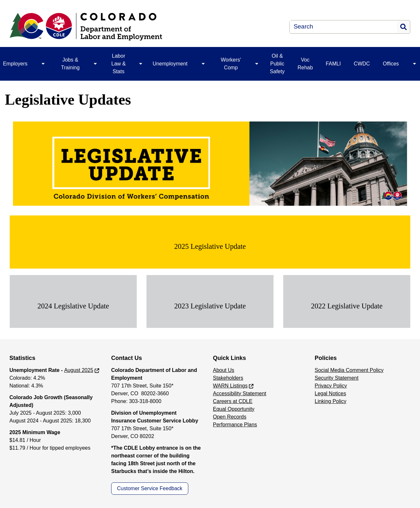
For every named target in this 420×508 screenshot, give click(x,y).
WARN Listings (230, 386)
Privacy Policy (331, 386)
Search (403, 27)
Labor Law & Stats (119, 64)
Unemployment (170, 64)
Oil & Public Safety (277, 64)
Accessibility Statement (240, 393)
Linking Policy (331, 401)
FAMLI (333, 64)
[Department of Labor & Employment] (125, 27)
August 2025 (79, 370)
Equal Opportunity (234, 409)
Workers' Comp (231, 64)
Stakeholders (228, 378)
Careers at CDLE (233, 401)
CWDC (362, 64)
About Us (224, 370)
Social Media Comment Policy (349, 370)
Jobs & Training (70, 64)
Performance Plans (235, 425)
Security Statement (337, 378)
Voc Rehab (305, 64)
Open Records (230, 417)
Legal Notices (330, 393)
